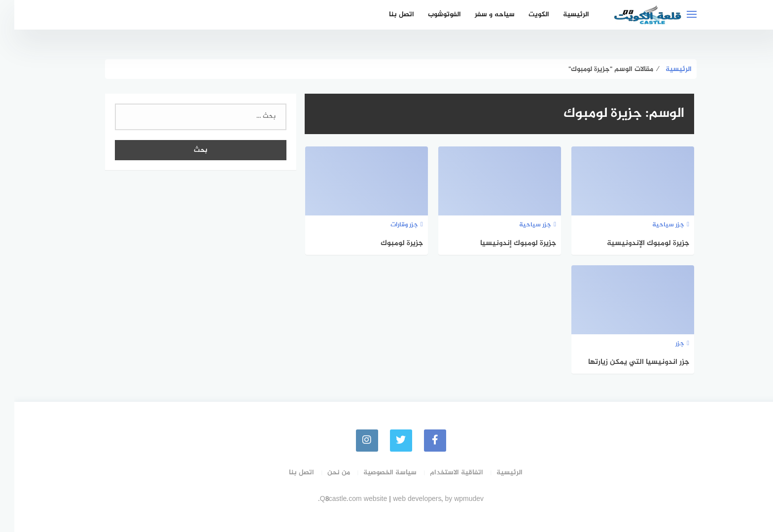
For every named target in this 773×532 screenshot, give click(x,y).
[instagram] (353, 441)
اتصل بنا (387, 15)
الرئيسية (562, 15)
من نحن (324, 473)
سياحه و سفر (480, 15)
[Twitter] (387, 441)
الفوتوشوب (430, 15)
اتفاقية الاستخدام (442, 473)
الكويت (525, 15)
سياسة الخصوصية (376, 473)
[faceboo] (421, 441)
